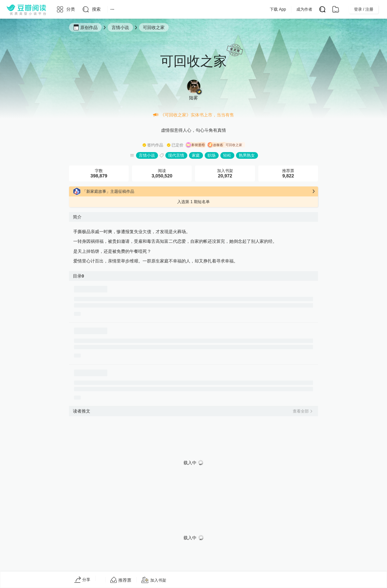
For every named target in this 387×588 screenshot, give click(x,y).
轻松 (227, 155)
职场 (212, 155)
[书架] (336, 9)
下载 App (291, 9)
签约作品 (155, 145)
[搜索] (91, 9)
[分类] (65, 9)
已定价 (178, 145)
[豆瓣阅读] (26, 9)
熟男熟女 (247, 155)
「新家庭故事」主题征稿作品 (108, 191)
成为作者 (318, 9)
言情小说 (147, 155)
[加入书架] (154, 580)
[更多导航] (112, 9)
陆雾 (194, 98)
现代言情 (176, 155)
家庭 (196, 155)
